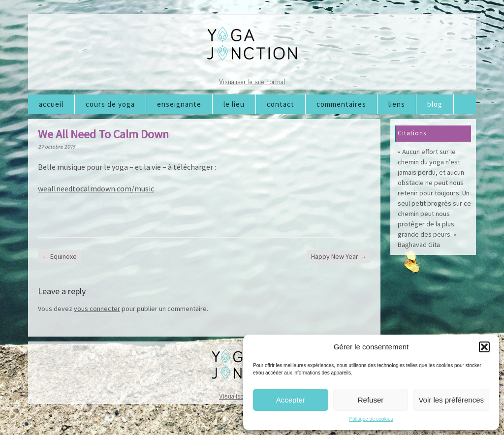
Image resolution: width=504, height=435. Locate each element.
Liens (397, 104)
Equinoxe (59, 256)
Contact (281, 104)
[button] (484, 347)
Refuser (371, 400)
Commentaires (341, 104)
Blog (435, 104)
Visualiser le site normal (252, 81)
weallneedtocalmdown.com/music (96, 188)
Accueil (51, 104)
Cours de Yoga (110, 104)
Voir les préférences (451, 400)
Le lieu (234, 104)
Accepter (291, 400)
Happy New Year (339, 256)
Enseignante (179, 104)
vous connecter (97, 309)
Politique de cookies (371, 419)
